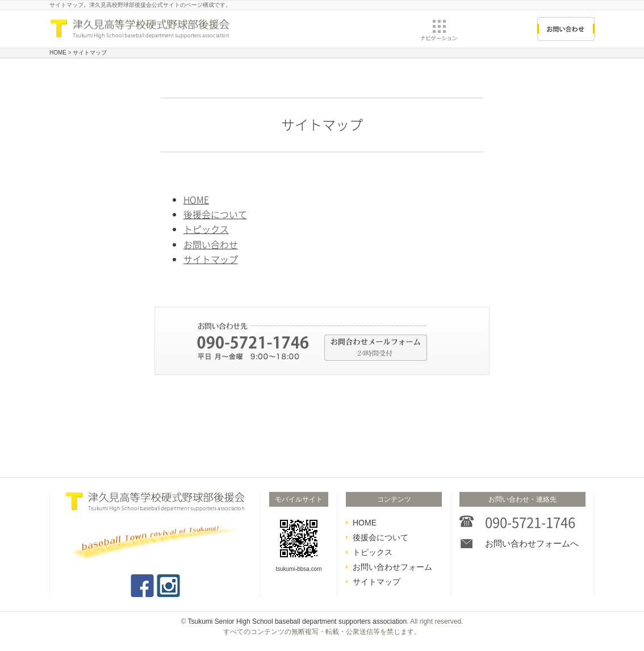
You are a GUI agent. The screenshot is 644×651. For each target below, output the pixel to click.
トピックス (206, 229)
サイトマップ (211, 259)
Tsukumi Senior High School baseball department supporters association (298, 621)
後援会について (215, 214)
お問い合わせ (211, 244)
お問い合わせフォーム (392, 567)
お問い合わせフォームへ (532, 543)
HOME (196, 199)
